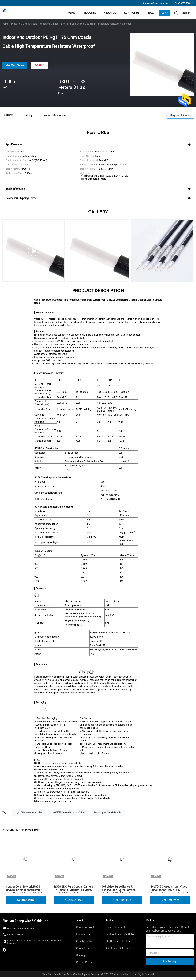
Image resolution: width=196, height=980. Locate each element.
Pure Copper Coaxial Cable (108, 813)
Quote (165, 13)
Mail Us (40, 65)
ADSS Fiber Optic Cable (119, 948)
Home (71, 13)
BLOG (151, 13)
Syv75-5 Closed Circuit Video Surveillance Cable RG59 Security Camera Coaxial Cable (170, 890)
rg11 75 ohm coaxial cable (29, 813)
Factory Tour (83, 934)
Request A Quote (180, 115)
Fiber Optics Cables (116, 927)
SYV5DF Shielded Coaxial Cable (68, 813)
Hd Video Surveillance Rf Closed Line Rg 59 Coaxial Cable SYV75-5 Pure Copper (120, 890)
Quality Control (85, 941)
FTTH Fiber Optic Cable (119, 941)
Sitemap (81, 955)
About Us (110, 13)
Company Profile (86, 927)
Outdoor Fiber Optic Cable (120, 934)
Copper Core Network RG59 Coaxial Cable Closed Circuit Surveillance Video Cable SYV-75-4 (25, 890)
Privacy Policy (84, 962)
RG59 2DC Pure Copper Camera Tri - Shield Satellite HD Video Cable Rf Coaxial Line (74, 890)
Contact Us (132, 13)
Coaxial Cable (30, 24)
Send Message (170, 961)
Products (89, 13)
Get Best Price (15, 65)
